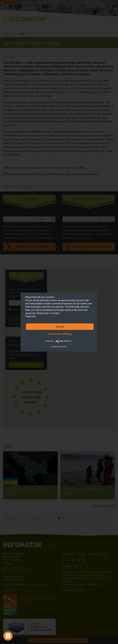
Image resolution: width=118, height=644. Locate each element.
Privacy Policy (62, 347)
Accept (60, 326)
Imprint (54, 347)
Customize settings (60, 334)
